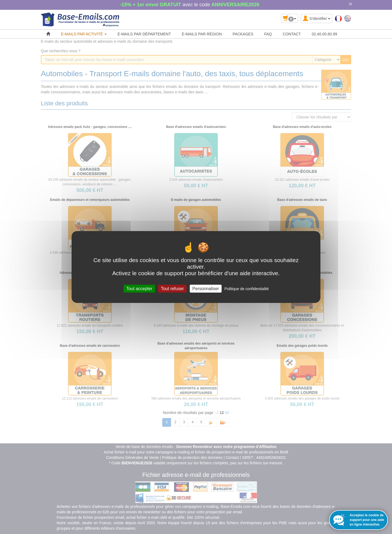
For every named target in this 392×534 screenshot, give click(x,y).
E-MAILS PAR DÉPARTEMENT (144, 34)
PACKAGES (243, 34)
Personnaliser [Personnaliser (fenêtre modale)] (206, 289)
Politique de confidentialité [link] (247, 289)
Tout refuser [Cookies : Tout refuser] (172, 289)
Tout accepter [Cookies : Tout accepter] (139, 289)
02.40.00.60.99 (324, 34)
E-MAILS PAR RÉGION (202, 34)
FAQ (268, 34)
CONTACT (292, 34)
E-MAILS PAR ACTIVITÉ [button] (84, 34)
